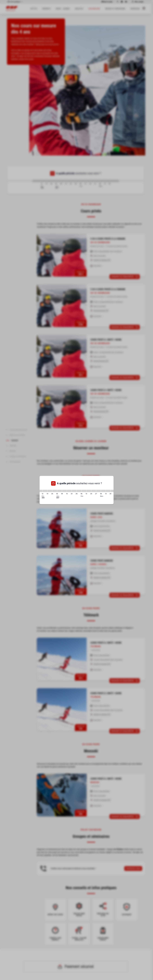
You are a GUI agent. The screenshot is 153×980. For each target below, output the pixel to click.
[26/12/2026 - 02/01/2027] (55, 491)
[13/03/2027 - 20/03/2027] (108, 491)
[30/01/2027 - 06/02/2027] (79, 491)
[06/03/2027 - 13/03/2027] (103, 491)
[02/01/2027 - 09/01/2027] (60, 491)
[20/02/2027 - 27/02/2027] (94, 491)
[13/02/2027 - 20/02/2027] (89, 491)
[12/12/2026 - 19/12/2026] (45, 491)
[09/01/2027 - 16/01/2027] (64, 491)
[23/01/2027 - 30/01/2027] (74, 491)
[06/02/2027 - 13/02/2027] (84, 491)
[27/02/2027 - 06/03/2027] (98, 491)
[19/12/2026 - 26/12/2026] (50, 491)
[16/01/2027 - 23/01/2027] (69, 491)
